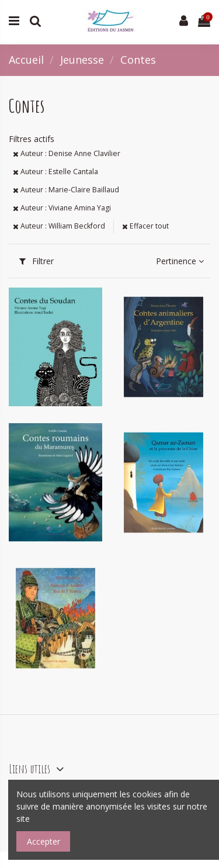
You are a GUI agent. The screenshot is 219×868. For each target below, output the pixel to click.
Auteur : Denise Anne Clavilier (67, 153)
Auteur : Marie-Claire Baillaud (66, 190)
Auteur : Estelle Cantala (55, 172)
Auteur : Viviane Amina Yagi (62, 208)
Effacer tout (145, 226)
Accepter (44, 841)
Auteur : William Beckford (59, 226)
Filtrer (36, 261)
